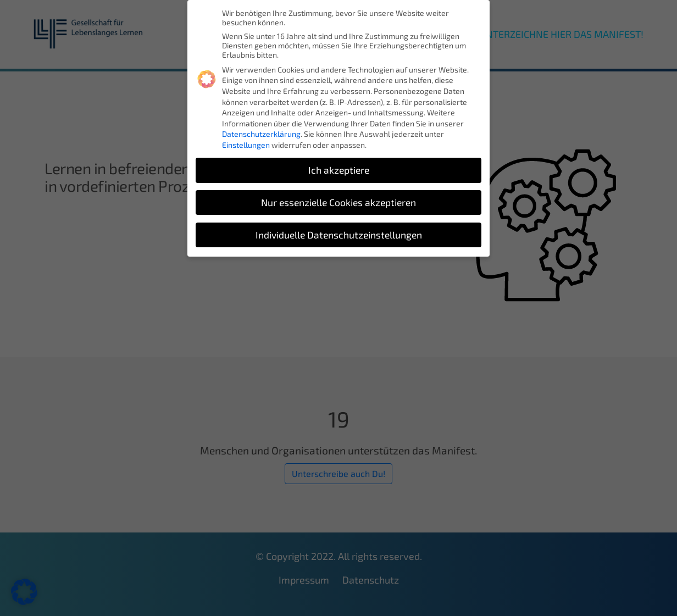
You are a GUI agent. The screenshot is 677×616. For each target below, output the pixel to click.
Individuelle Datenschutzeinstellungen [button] (339, 235)
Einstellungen (246, 145)
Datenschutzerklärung (261, 134)
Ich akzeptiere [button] (339, 170)
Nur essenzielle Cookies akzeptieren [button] (338, 202)
